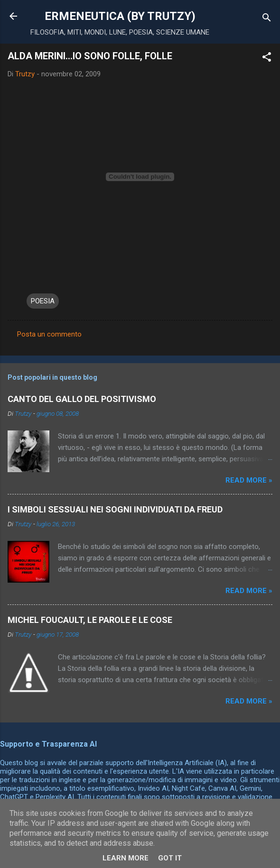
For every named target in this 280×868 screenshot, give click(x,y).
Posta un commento (49, 334)
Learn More (126, 858)
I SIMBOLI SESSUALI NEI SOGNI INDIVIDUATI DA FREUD (115, 509)
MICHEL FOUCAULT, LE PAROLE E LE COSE (90, 620)
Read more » (249, 480)
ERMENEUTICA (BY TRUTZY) (120, 16)
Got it (170, 858)
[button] (267, 59)
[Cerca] (267, 19)
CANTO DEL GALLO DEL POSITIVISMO (82, 399)
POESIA (43, 301)
